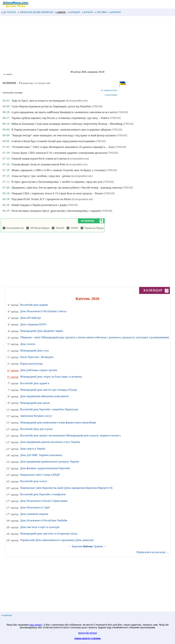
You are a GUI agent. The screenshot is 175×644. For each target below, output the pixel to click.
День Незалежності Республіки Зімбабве (44, 520)
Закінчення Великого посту (36, 416)
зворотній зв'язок (87, 633)
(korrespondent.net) (77, 101)
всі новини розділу (109, 90)
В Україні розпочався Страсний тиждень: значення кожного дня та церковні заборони (61, 130)
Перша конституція (31, 364)
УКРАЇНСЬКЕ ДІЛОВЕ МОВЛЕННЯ (36, 12)
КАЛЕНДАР (74, 12)
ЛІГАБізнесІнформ (39, 228)
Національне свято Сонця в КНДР (40, 475)
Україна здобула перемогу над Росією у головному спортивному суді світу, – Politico (60, 118)
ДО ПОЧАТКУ (9, 12)
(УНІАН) (97, 106)
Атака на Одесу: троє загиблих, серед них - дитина (41, 176)
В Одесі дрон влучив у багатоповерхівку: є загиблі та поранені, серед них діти (57, 182)
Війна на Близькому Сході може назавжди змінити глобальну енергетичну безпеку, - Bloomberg (67, 124)
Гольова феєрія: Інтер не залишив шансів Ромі (38, 164)
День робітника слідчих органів (39, 370)
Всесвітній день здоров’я (35, 383)
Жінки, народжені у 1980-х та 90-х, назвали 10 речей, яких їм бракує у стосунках (59, 170)
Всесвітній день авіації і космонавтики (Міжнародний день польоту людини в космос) (70, 435)
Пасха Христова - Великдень (37, 357)
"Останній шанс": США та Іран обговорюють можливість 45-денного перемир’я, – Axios (63, 147)
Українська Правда (93, 228)
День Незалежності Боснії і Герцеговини (44, 501)
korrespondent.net (15, 228)
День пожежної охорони (34, 514)
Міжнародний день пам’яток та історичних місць (49, 534)
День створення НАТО (33, 324)
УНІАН (74, 228)
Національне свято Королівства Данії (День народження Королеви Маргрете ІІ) (66, 488)
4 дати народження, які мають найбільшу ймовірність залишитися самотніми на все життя (64, 112)
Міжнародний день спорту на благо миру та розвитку (51, 377)
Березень (77, 546)
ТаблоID (59, 228)
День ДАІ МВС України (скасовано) (41, 455)
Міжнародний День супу (35, 350)
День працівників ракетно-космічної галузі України (50, 442)
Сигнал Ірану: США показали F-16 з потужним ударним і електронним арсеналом (59, 153)
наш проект (36, 625)
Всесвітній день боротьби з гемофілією (43, 494)
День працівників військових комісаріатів (44, 396)
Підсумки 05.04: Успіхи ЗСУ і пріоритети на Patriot (41, 199)
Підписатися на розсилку (153, 552)
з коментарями (111, 95)
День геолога (28, 344)
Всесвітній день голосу (34, 481)
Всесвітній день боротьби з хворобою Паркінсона (49, 409)
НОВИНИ (60, 12)
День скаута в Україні (33, 449)
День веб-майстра (31, 318)
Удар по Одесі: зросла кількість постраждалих (38, 101)
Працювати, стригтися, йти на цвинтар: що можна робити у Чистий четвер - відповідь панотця (66, 188)
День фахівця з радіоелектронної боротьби (45, 468)
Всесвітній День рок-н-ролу (36, 429)
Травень (98, 546)
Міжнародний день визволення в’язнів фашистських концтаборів (58, 422)
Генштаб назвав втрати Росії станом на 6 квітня (39, 159)
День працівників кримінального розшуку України (50, 462)
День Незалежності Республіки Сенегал (43, 311)
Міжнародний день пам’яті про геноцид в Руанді (49, 390)
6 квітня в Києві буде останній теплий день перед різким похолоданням (53, 141)
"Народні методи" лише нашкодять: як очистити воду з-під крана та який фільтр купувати (64, 135)
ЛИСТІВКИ (101, 12)
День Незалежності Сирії (35, 507)
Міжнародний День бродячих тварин (42, 331)
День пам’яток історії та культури (40, 527)
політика (7, 615)
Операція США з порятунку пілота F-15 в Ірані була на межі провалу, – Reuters (57, 193)
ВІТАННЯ (88, 12)
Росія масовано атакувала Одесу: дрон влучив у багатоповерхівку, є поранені (56, 211)
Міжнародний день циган (35, 403)
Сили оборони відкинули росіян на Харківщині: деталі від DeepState (51, 106)
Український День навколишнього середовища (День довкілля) (57, 540)
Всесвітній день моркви (34, 305)
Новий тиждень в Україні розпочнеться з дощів (39, 205)
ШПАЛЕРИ (115, 12)
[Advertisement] (87, 43)
